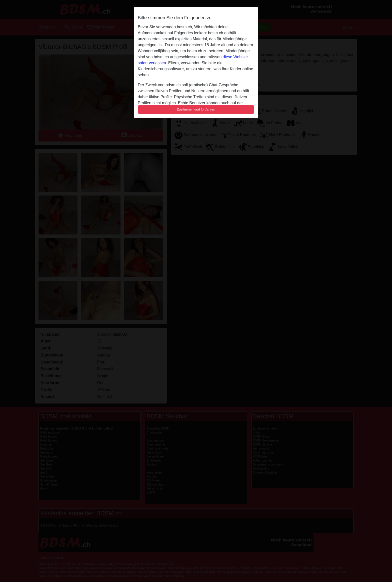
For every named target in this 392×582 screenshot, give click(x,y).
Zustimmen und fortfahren (196, 109)
